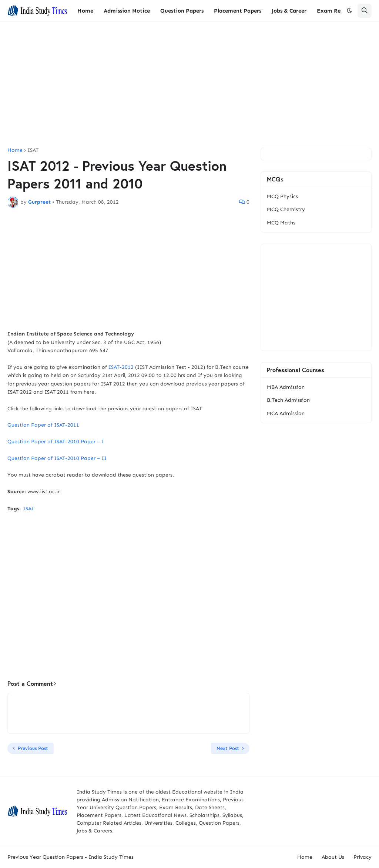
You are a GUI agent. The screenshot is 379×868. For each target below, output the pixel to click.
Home (15, 150)
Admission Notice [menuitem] (127, 11)
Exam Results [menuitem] (335, 11)
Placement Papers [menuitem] (238, 11)
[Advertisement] (189, 85)
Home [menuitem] (85, 11)
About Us (333, 857)
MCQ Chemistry (286, 209)
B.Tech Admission (288, 400)
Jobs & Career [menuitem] (289, 11)
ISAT (33, 150)
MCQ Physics (282, 196)
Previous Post (33, 748)
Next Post (228, 748)
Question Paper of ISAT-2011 (43, 425)
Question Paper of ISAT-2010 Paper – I (56, 442)
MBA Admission (286, 387)
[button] (349, 11)
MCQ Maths (281, 223)
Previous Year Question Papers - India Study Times (71, 857)
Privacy (363, 857)
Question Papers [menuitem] (182, 11)
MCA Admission (286, 413)
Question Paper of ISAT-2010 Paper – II (57, 458)
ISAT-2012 (121, 367)
